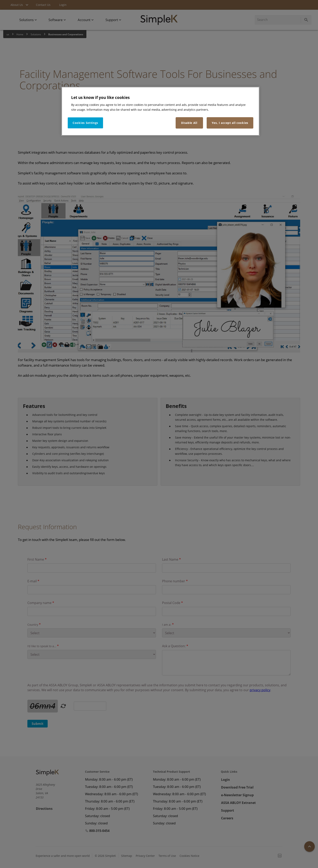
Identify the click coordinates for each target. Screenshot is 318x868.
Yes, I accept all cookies (230, 123)
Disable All (189, 123)
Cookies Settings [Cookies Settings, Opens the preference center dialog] (85, 123)
